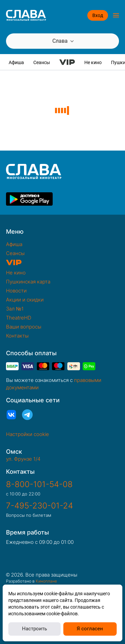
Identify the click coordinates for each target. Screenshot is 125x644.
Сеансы (42, 62)
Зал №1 (15, 309)
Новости (16, 291)
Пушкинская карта (28, 282)
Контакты (17, 336)
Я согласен (90, 629)
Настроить (34, 629)
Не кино (93, 62)
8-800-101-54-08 (39, 484)
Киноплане (46, 581)
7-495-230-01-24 (39, 506)
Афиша (16, 62)
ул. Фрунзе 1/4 (23, 459)
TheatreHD (19, 318)
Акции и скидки (25, 300)
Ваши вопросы (24, 327)
